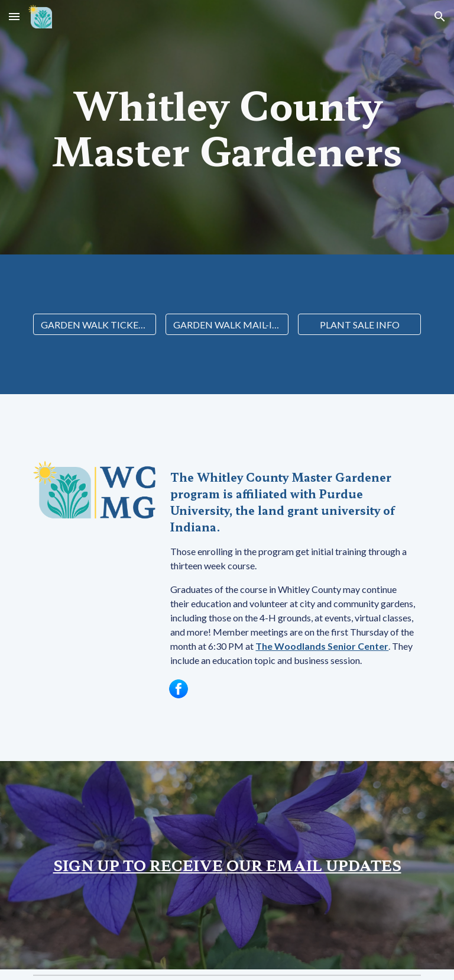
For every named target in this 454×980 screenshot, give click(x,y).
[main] (227, 127)
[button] (14, 16)
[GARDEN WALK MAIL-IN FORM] (227, 325)
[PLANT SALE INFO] (359, 325)
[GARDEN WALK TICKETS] (94, 325)
